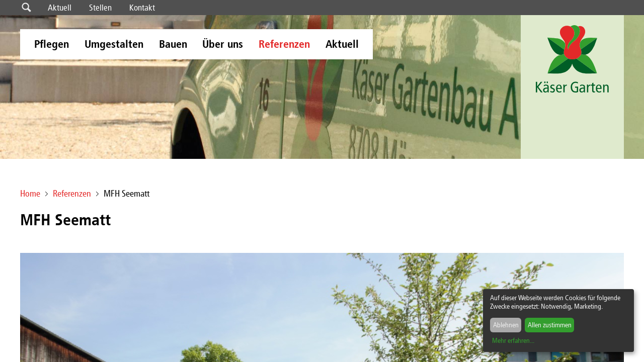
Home (30, 194)
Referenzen (284, 44)
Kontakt (142, 8)
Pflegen (52, 44)
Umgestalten (114, 44)
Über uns (223, 44)
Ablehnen (506, 325)
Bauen (173, 44)
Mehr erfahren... (513, 341)
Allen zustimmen (550, 325)
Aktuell (60, 8)
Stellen (100, 8)
